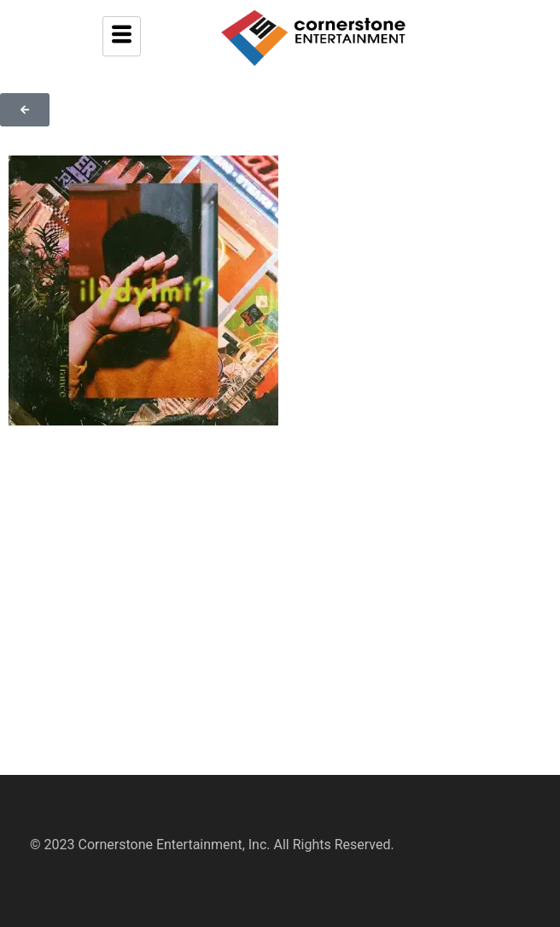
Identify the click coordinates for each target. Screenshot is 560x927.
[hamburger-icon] (122, 36)
